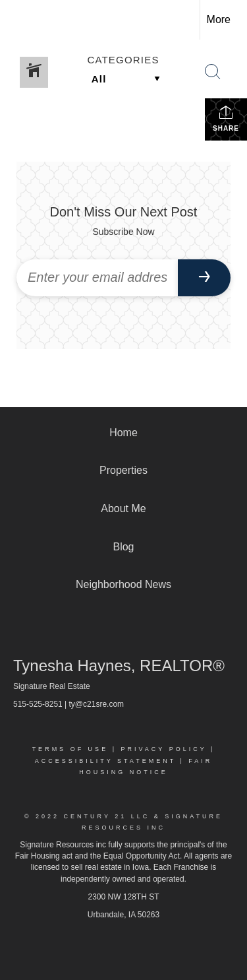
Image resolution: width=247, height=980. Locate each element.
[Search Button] (213, 72)
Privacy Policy (163, 749)
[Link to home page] (22, 20)
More (219, 19)
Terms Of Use (70, 749)
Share (226, 118)
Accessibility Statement (105, 761)
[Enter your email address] (97, 278)
